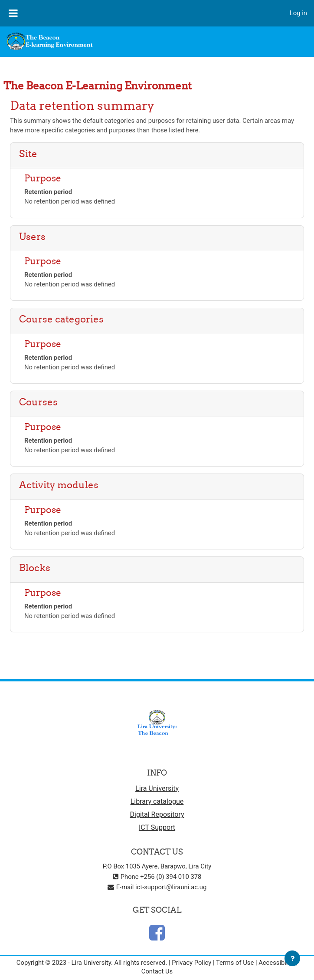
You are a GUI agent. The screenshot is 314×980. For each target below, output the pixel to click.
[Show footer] (292, 958)
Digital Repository (157, 814)
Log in (298, 13)
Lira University (157, 788)
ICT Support (157, 827)
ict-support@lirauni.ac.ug (171, 887)
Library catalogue (157, 801)
